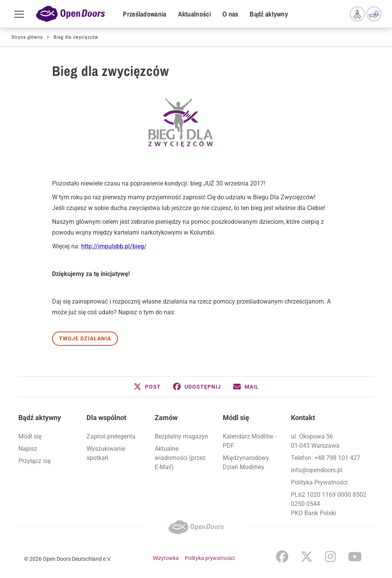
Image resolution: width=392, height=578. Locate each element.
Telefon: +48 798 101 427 (326, 458)
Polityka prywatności (210, 558)
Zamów (166, 418)
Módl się (30, 436)
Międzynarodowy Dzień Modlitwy (246, 462)
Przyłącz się (34, 461)
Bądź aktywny (269, 14)
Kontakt (303, 418)
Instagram (330, 557)
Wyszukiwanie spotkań (106, 453)
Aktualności (194, 14)
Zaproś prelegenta (111, 436)
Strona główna (27, 37)
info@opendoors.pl (317, 470)
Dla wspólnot (106, 418)
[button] (147, 387)
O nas (230, 14)
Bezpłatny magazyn (181, 436)
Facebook (282, 557)
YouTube (355, 557)
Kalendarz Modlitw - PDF (250, 441)
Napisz (28, 449)
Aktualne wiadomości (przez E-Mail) (180, 458)
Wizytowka (166, 558)
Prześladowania (145, 14)
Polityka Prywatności (319, 482)
